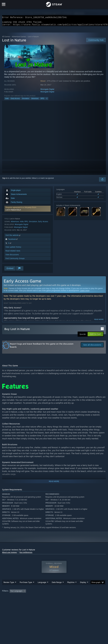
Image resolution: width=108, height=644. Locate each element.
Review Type (9, 588)
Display (83, 588)
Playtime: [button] (66, 597)
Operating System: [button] (10, 600)
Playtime (71, 588)
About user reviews (9, 554)
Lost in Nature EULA (13, 212)
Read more (99, 321)
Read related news (13, 252)
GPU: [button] (34, 600)
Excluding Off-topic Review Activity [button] (45, 597)
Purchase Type (26, 588)
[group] (54, 599)
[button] (27, 210)
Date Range (57, 588)
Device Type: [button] (46, 600)
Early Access (15, 100)
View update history (13, 249)
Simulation (26, 100)
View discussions (12, 256)
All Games (6, 38)
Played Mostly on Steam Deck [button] (87, 597)
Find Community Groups (15, 260)
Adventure (35, 100)
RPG (42, 100)
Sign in (5, 180)
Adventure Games (19, 38)
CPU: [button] (24, 600)
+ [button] (47, 100)
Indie (7, 100)
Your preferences (26, 554)
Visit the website (13, 237)
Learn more (85, 292)
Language (42, 588)
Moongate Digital (47, 91)
